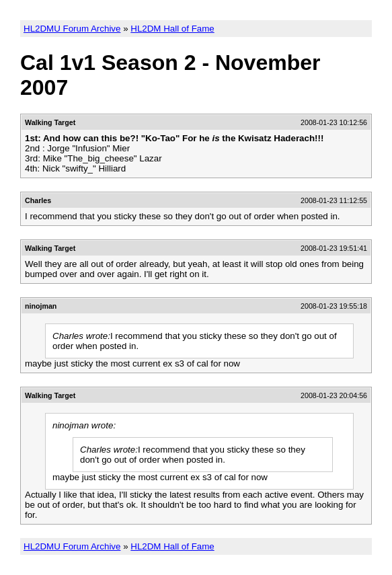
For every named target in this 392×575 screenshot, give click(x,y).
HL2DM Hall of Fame (172, 29)
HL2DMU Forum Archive (72, 29)
